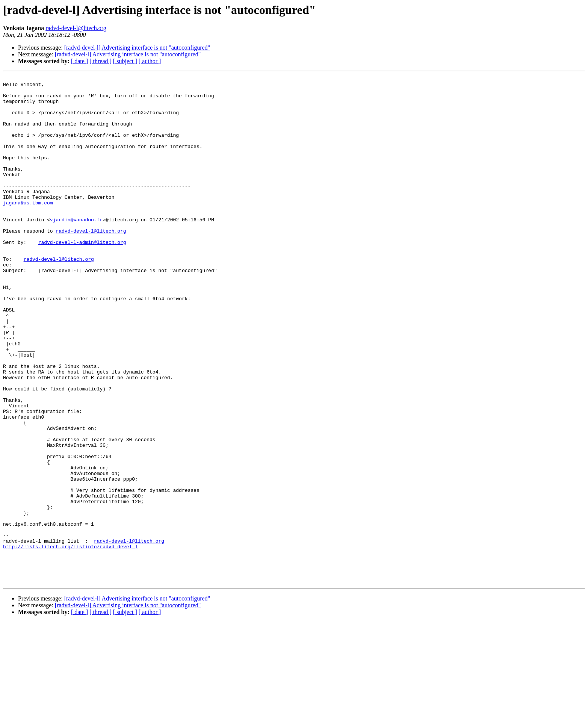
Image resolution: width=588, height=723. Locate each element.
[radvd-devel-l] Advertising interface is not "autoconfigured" (137, 48)
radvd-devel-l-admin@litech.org (82, 276)
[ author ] (150, 61)
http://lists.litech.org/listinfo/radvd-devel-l (70, 641)
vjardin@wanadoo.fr (76, 249)
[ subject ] (125, 61)
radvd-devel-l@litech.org (76, 28)
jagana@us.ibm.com (28, 228)
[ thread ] (101, 61)
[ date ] (79, 61)
